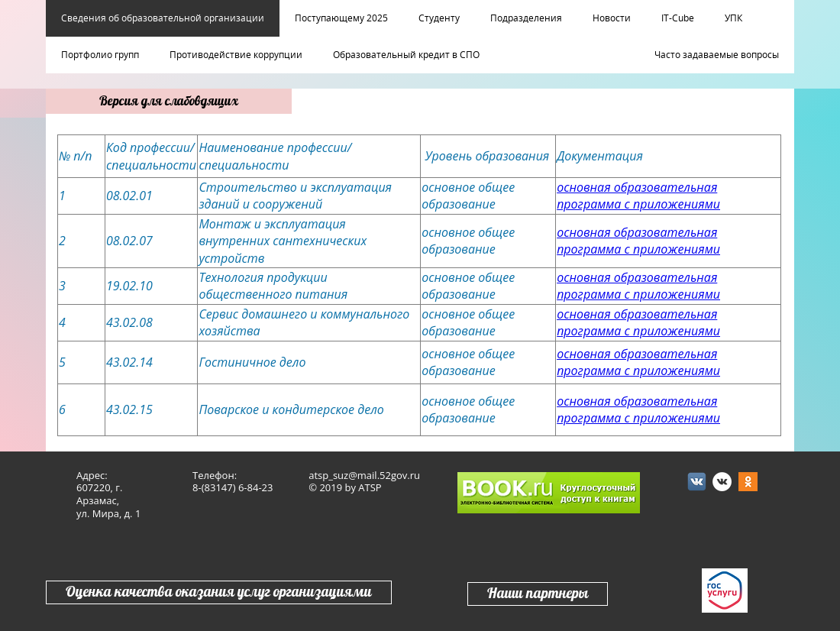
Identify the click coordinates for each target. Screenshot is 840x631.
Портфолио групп (100, 55)
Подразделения (526, 18)
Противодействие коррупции (236, 55)
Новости (612, 18)
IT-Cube (678, 18)
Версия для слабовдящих (169, 101)
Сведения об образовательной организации (163, 18)
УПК (733, 18)
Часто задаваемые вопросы (717, 55)
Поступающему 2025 (341, 18)
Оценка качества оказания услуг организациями (219, 592)
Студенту (439, 18)
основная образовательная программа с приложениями (638, 196)
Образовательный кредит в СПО (406, 55)
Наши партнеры (538, 594)
